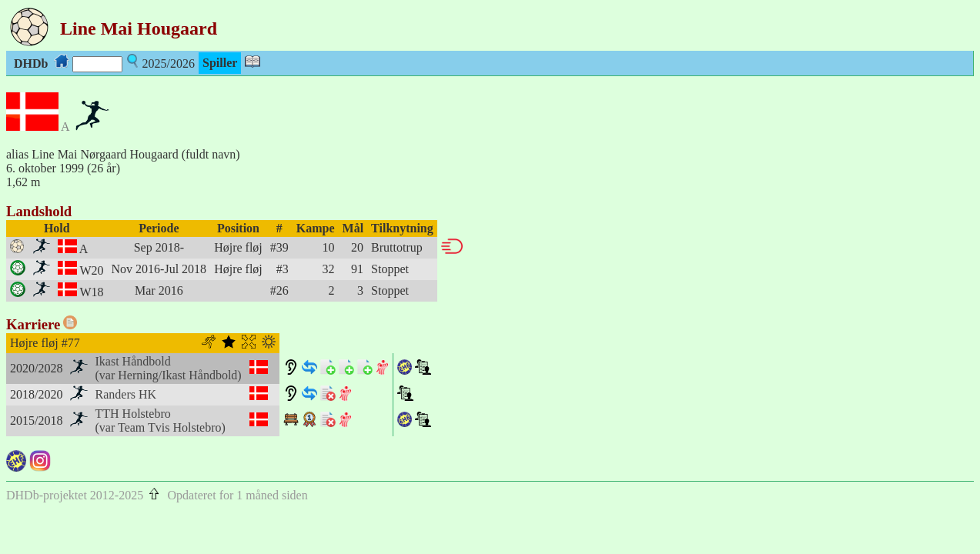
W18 (91, 292)
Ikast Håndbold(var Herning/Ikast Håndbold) (169, 368)
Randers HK (126, 394)
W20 (91, 270)
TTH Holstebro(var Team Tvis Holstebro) (161, 421)
